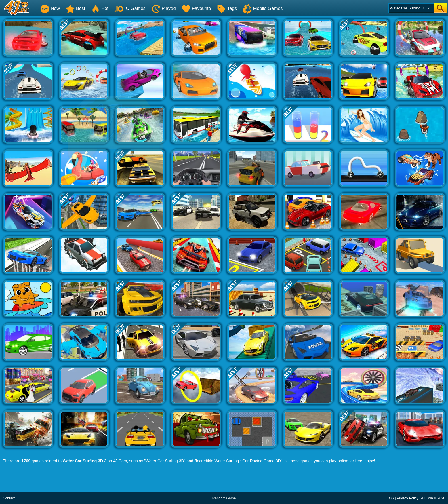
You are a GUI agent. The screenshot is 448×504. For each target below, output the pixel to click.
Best (75, 8)
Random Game (224, 498)
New (50, 8)
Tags (227, 8)
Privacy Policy (408, 498)
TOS (390, 498)
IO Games (130, 8)
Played (164, 8)
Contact (9, 498)
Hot (100, 8)
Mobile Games (263, 8)
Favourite (196, 8)
